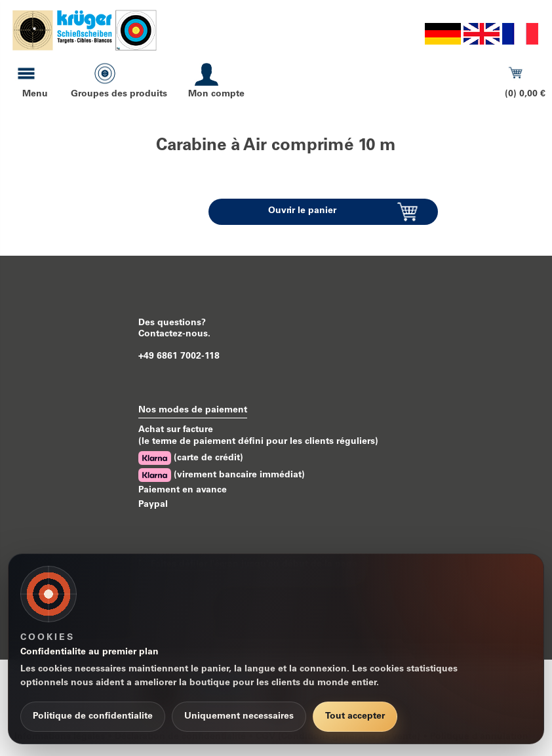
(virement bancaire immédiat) (222, 475)
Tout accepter (355, 717)
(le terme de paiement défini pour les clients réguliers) (258, 442)
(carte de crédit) (191, 458)
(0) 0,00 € (525, 94)
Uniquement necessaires (239, 717)
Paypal (153, 505)
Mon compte (216, 94)
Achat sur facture (176, 430)
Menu (35, 94)
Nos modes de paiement (193, 410)
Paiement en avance (183, 490)
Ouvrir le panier (302, 211)
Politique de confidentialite (93, 717)
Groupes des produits (119, 94)
